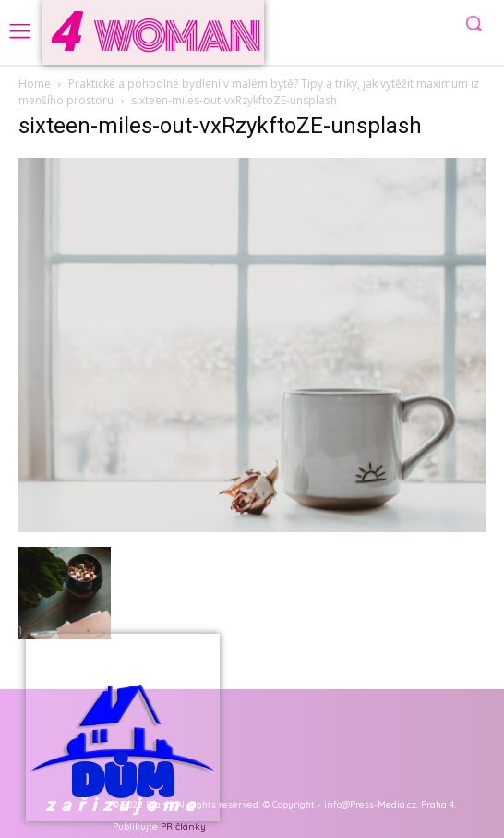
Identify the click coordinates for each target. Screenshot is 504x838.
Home (35, 84)
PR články (183, 826)
